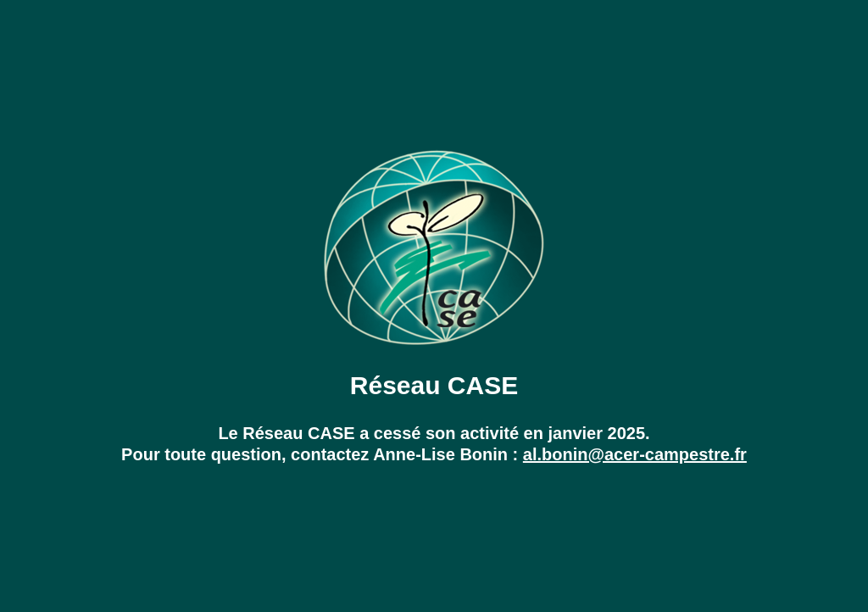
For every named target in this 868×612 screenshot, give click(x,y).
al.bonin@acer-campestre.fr (635, 454)
